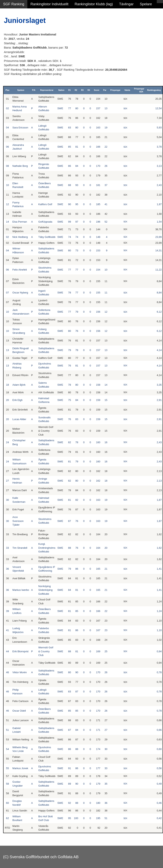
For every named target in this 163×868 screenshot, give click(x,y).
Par (105, 90)
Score (97, 90)
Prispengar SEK (139, 90)
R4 (89, 90)
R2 (76, 90)
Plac (8, 90)
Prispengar (115, 90)
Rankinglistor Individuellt (49, 4)
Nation (61, 90)
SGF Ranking (14, 4)
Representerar (47, 90)
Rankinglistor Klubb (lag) (94, 4)
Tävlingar (126, 4)
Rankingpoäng (154, 90)
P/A (34, 90)
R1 (70, 90)
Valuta (127, 90)
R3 (82, 90)
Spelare (146, 4)
